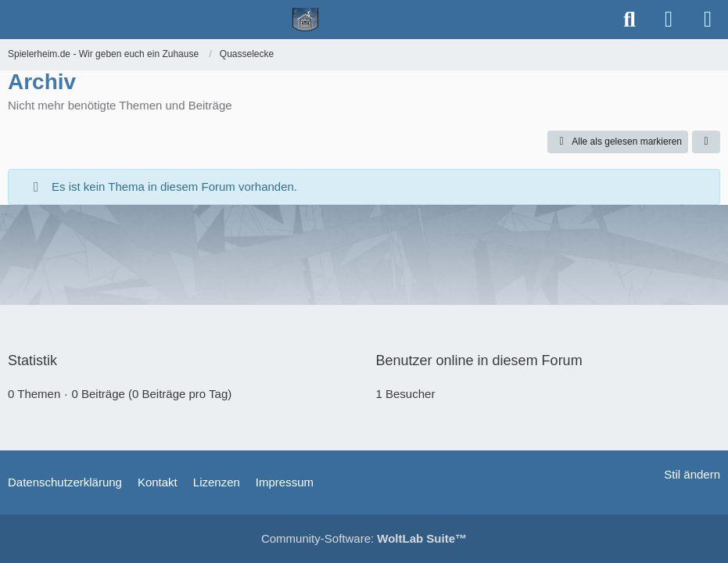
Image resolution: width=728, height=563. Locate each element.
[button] (706, 142)
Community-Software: (364, 538)
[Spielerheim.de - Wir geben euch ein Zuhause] (305, 20)
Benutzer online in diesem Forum (479, 360)
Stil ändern (692, 474)
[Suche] (629, 20)
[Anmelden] (669, 20)
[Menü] (708, 20)
